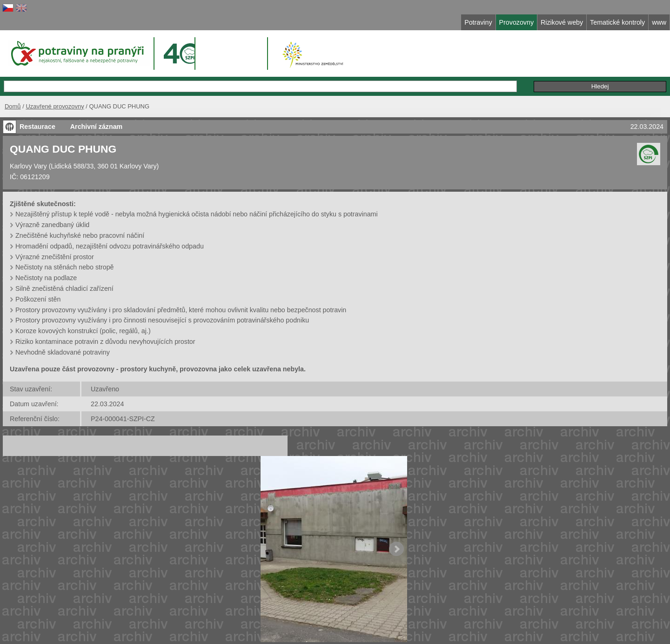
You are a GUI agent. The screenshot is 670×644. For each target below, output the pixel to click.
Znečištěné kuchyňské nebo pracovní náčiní (80, 235)
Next (396, 549)
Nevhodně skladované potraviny (63, 352)
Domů (13, 106)
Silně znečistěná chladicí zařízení (64, 288)
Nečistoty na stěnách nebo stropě (65, 267)
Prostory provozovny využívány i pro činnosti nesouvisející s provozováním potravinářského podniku (162, 320)
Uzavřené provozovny (55, 106)
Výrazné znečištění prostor (55, 257)
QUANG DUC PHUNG (63, 149)
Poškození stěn (38, 299)
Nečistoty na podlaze (46, 278)
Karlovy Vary (28, 166)
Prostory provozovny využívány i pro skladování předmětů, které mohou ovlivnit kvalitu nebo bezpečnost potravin (181, 310)
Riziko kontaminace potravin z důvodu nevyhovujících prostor (105, 342)
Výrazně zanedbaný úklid (52, 225)
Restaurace (37, 127)
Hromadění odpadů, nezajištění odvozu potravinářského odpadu (110, 246)
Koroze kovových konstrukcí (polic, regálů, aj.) (83, 331)
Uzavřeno (105, 389)
